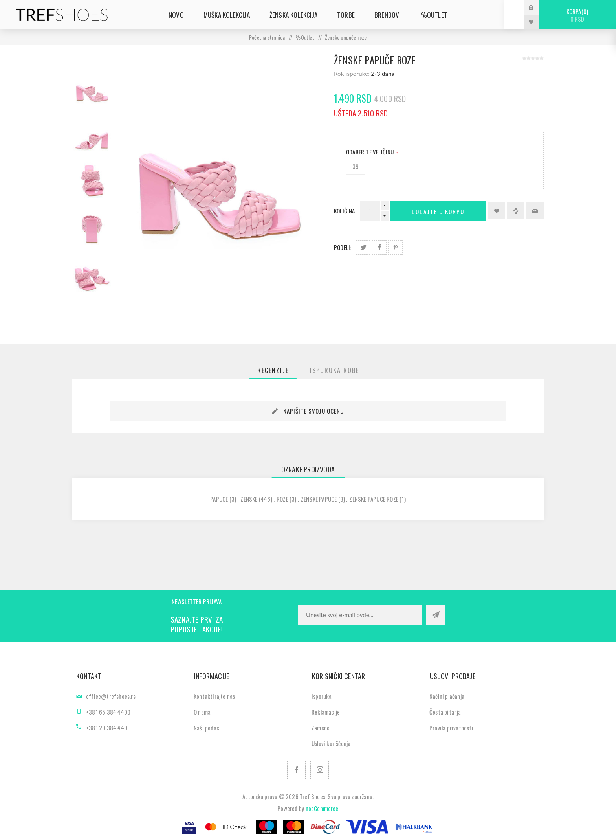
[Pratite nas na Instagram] (320, 770)
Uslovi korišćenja (331, 743)
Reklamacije (326, 712)
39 (356, 166)
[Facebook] (296, 770)
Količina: (345, 211)
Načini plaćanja (447, 696)
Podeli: (343, 247)
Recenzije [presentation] (273, 370)
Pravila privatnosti (451, 728)
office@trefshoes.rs (111, 696)
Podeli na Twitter (363, 247)
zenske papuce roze (374, 499)
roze (282, 499)
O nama (202, 712)
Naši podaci (207, 728)
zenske (249, 499)
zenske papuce (319, 499)
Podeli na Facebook (379, 247)
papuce (219, 499)
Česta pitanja (445, 712)
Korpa (577, 15)
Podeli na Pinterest (395, 247)
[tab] (273, 370)
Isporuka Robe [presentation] (335, 370)
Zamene (321, 728)
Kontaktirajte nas (214, 696)
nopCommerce (322, 808)
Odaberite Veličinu (371, 152)
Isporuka (322, 696)
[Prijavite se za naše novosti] (360, 615)
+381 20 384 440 (107, 728)
